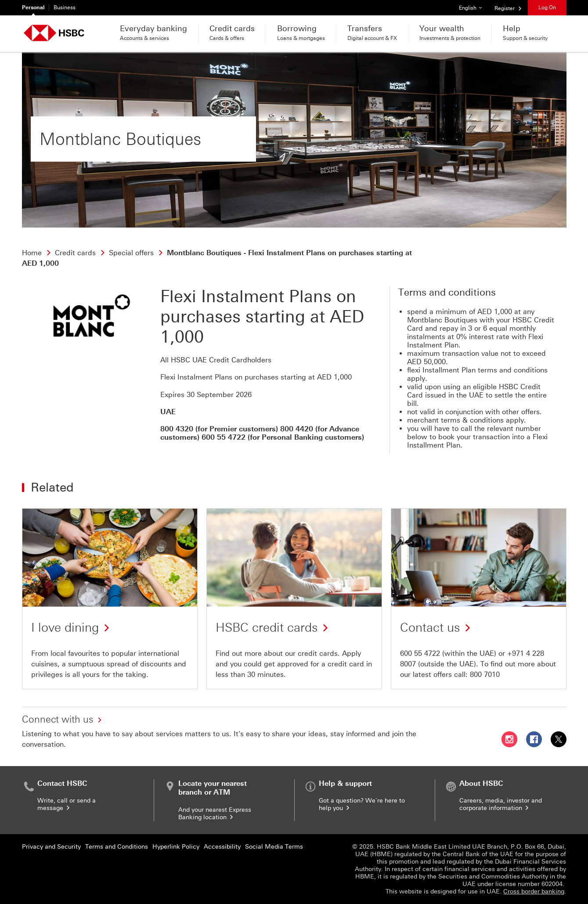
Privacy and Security (51, 847)
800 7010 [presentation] (485, 674)
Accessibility (222, 847)
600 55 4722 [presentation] (420, 653)
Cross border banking (534, 891)
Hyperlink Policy (176, 847)
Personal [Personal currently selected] (33, 7)
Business (65, 7)
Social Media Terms (274, 847)
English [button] (474, 5)
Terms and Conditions (117, 847)
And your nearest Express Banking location (215, 814)
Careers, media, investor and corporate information (501, 804)
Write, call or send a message (67, 804)
